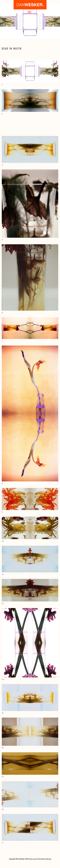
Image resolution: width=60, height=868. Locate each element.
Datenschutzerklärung (44, 859)
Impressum (33, 859)
